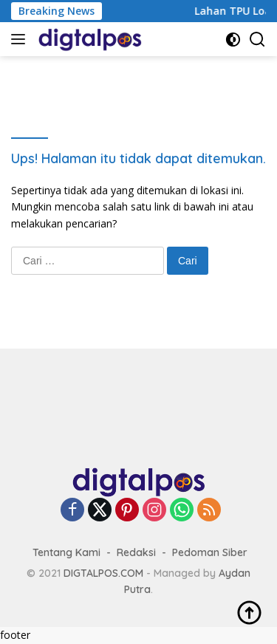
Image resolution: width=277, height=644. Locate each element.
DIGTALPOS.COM (103, 573)
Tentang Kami (66, 552)
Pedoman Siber (210, 552)
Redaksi (136, 552)
